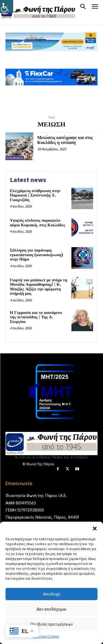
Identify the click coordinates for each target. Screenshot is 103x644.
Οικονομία (15, 158)
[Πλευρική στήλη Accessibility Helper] (7, 7)
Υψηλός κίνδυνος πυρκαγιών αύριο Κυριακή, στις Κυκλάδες (37, 223)
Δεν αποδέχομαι (52, 609)
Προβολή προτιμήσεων (52, 624)
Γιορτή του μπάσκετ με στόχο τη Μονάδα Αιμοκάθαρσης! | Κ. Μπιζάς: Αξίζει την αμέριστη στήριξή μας (38, 287)
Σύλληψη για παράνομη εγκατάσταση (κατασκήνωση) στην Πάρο (36, 255)
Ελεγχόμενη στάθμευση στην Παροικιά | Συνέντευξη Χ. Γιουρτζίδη (35, 195)
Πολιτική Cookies (46, 636)
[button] (95, 529)
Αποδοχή (52, 594)
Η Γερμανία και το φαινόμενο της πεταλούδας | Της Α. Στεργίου (36, 317)
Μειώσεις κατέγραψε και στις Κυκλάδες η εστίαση (65, 140)
